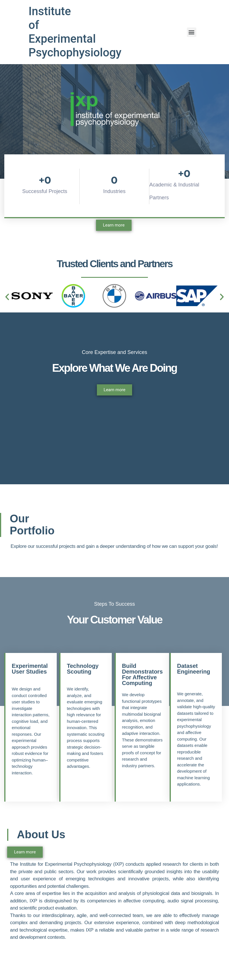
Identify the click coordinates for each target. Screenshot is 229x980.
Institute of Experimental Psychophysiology (75, 32)
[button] (7, 297)
